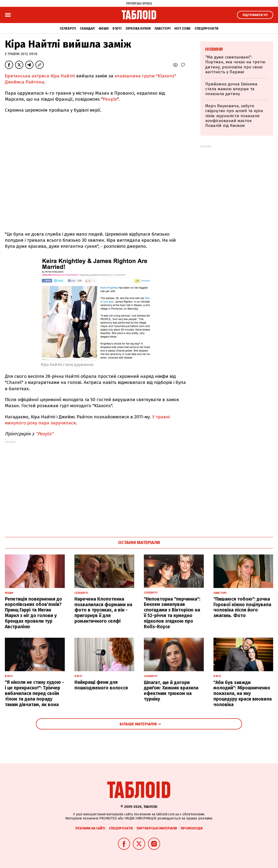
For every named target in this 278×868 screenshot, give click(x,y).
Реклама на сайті (90, 828)
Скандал (87, 29)
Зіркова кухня (138, 29)
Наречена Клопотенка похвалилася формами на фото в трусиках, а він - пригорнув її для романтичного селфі (103, 610)
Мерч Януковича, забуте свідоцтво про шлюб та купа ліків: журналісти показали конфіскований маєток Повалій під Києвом (234, 116)
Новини (214, 49)
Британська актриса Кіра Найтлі (40, 76)
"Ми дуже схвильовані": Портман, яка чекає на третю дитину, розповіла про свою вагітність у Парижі (235, 65)
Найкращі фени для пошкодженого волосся (101, 685)
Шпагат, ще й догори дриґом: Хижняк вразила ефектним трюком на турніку (171, 691)
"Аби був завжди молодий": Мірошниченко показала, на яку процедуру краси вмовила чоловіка (243, 694)
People (110, 99)
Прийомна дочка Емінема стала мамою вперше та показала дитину (231, 89)
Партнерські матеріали (157, 828)
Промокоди (192, 828)
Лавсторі (163, 29)
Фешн (104, 29)
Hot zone (183, 29)
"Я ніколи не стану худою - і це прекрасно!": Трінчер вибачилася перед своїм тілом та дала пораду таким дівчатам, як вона (34, 693)
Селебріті (68, 29)
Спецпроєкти (206, 29)
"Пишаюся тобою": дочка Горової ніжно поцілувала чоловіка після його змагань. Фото (242, 607)
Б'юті (117, 29)
